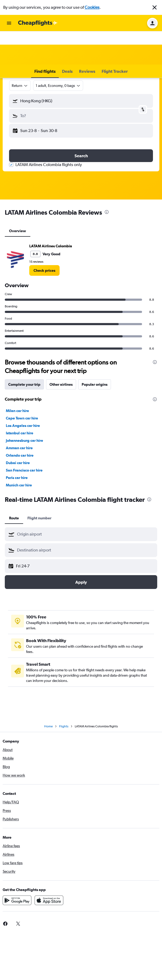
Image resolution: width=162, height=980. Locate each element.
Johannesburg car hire (24, 440)
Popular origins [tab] (95, 384)
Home (48, 726)
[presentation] (107, 212)
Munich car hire (19, 485)
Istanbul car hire (20, 433)
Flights (64, 726)
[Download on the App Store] (49, 900)
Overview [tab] (18, 231)
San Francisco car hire (24, 470)
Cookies (92, 7)
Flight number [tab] (39, 518)
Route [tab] (14, 518)
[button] (155, 7)
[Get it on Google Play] (17, 900)
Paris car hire (17, 478)
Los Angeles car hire (23, 426)
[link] (44, 270)
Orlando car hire (20, 455)
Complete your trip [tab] (24, 384)
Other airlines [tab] (61, 384)
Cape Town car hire (22, 418)
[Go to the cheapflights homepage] (38, 23)
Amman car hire (19, 448)
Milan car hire (17, 411)
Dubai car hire (18, 463)
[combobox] (20, 86)
